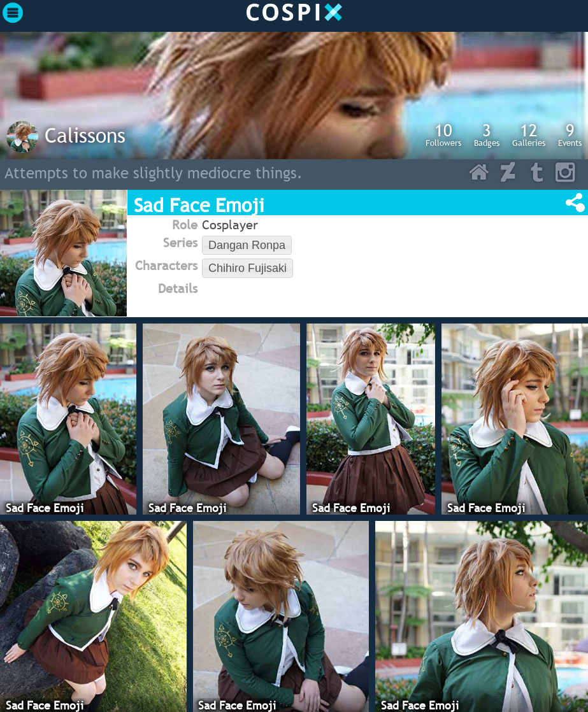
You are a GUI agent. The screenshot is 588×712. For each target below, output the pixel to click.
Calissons (85, 135)
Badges (487, 134)
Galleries (529, 134)
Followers (443, 134)
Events (570, 134)
